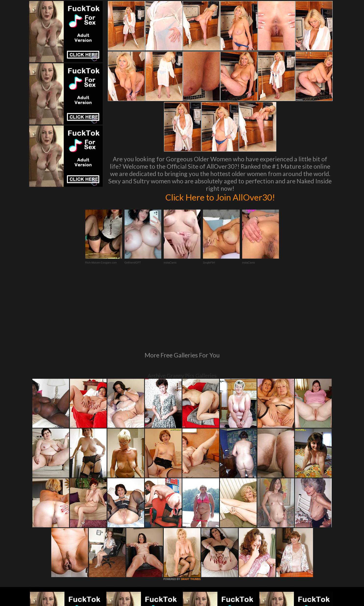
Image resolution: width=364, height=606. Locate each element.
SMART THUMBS (191, 512)
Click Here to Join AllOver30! (220, 197)
